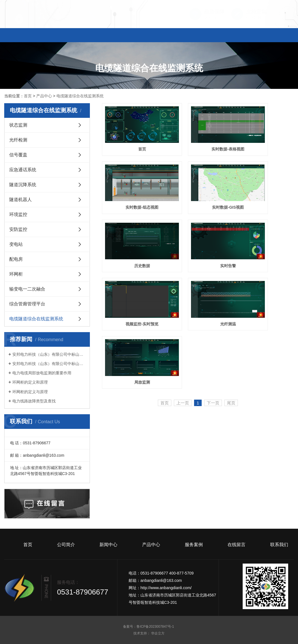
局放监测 (264, 236)
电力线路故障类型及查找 (34, 401)
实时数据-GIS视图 (132, 188)
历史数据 (198, 188)
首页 (25, 36)
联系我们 (273, 36)
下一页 (213, 257)
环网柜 (16, 274)
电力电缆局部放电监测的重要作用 (42, 373)
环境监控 (18, 214)
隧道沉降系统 (23, 185)
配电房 (16, 259)
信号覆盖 (18, 155)
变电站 (16, 244)
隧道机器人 (21, 200)
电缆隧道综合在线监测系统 (80, 96)
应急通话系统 (23, 170)
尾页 (231, 257)
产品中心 (149, 36)
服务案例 (190, 36)
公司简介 (66, 36)
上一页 (183, 257)
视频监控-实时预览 (132, 236)
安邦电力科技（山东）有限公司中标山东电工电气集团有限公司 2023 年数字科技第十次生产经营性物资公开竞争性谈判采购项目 (49, 364)
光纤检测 (18, 140)
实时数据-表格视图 (198, 139)
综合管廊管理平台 (27, 304)
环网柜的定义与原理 (30, 392)
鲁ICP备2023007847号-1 (156, 627)
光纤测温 (198, 236)
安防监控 (18, 229)
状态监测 (18, 125)
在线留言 (232, 36)
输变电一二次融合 (27, 289)
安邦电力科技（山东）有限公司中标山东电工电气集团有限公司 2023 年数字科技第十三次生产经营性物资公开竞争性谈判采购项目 (49, 354)
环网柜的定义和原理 (30, 382)
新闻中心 (108, 36)
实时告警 (264, 188)
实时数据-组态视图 (264, 139)
